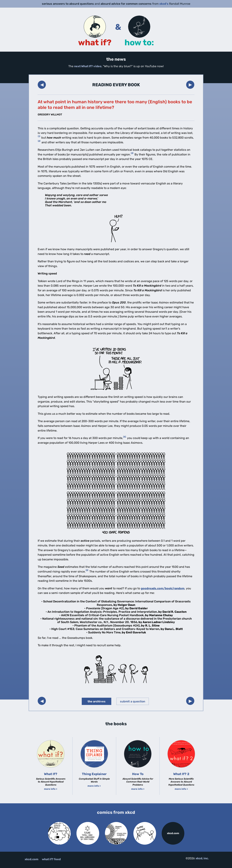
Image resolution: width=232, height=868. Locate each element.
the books (116, 724)
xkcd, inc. (202, 858)
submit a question (133, 701)
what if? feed (51, 859)
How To (138, 774)
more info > (51, 789)
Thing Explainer (94, 774)
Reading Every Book (116, 85)
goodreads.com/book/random (163, 588)
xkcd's (164, 4)
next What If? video (88, 66)
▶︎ (190, 85)
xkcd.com (173, 833)
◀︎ (42, 85)
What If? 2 (181, 774)
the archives (97, 701)
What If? (51, 774)
